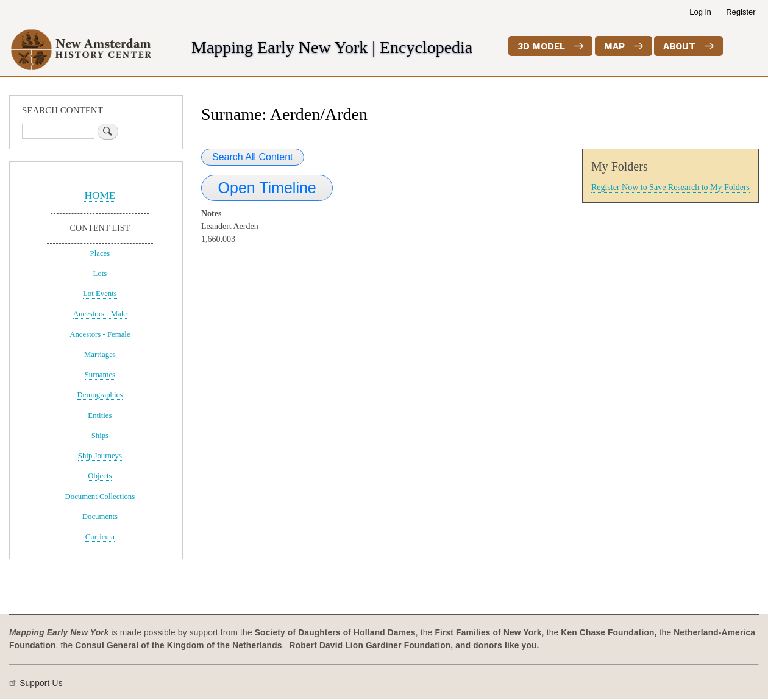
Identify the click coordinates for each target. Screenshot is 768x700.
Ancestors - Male (100, 314)
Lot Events (100, 294)
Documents (100, 517)
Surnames (100, 375)
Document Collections (100, 497)
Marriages (100, 355)
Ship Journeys (100, 456)
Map (614, 46)
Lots (100, 274)
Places (100, 253)
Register (741, 12)
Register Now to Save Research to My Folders (670, 187)
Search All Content (253, 157)
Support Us (41, 683)
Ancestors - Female (100, 334)
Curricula (100, 537)
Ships (100, 436)
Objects (100, 476)
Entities (100, 415)
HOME (100, 195)
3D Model (541, 46)
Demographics (100, 395)
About (679, 46)
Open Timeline (267, 188)
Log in (700, 12)
